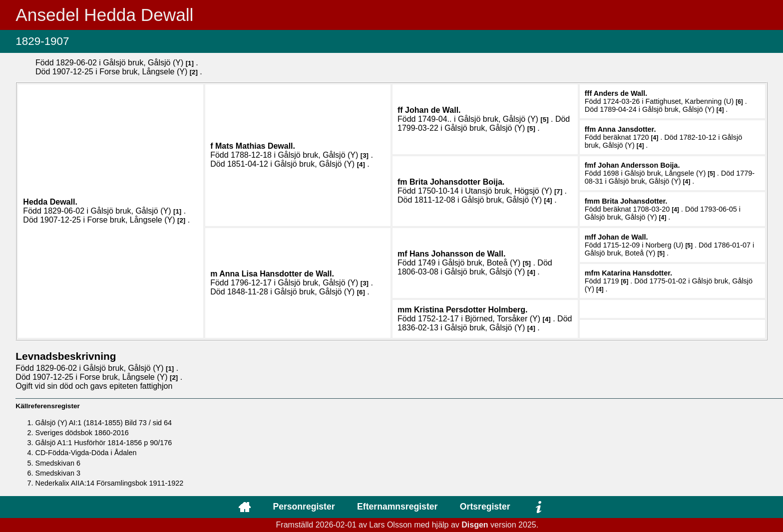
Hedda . (50, 202)
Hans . (457, 254)
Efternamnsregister (397, 507)
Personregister (304, 507)
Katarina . (637, 273)
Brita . (457, 182)
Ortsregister (485, 507)
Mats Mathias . (255, 146)
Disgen (475, 525)
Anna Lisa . (277, 274)
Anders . (620, 93)
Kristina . (471, 310)
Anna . (627, 129)
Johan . (433, 110)
